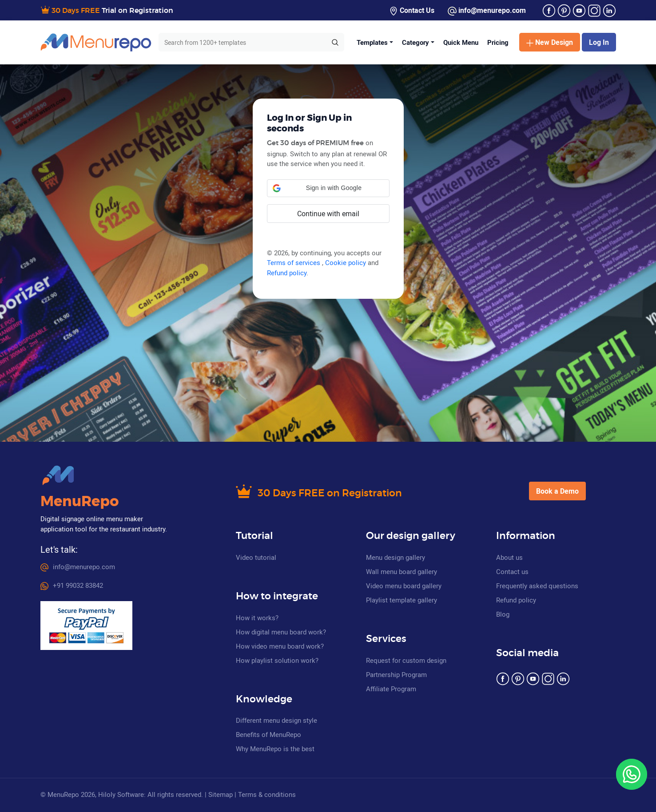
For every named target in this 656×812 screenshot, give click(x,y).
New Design (550, 42)
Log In (599, 42)
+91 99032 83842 (72, 585)
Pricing (498, 42)
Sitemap (221, 794)
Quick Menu (461, 42)
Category (415, 42)
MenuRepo (80, 502)
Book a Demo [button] (557, 491)
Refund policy (287, 273)
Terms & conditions (267, 794)
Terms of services (294, 262)
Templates (372, 42)
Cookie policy (346, 262)
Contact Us (412, 10)
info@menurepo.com (487, 10)
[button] (328, 188)
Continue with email (328, 214)
